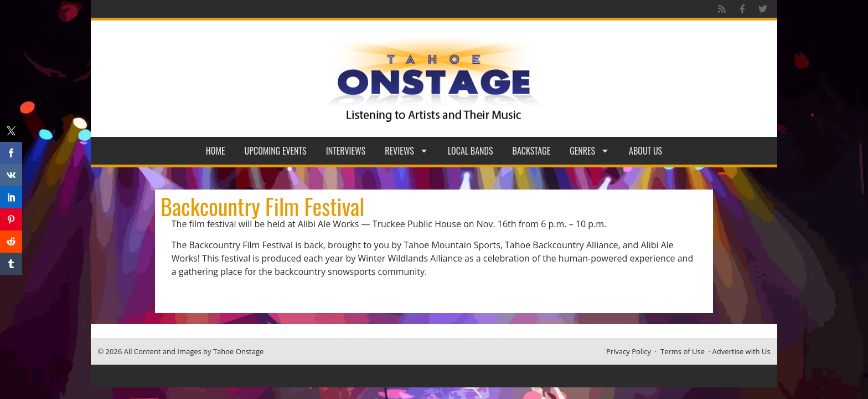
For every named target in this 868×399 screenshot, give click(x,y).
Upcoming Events (276, 151)
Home (216, 151)
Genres (590, 151)
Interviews (346, 151)
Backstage (532, 151)
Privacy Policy (629, 351)
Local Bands (471, 151)
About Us (645, 151)
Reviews (407, 151)
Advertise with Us (742, 351)
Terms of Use (683, 351)
